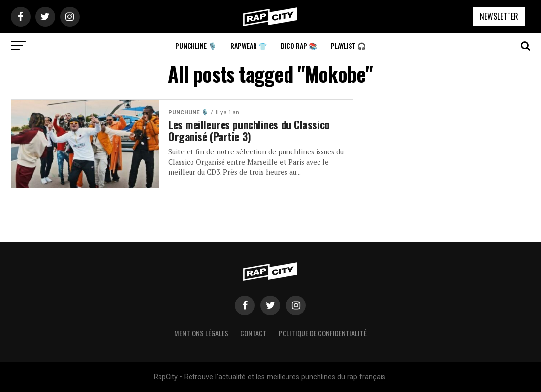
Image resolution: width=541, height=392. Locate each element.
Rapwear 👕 (249, 45)
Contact (254, 333)
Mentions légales (201, 333)
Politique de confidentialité (323, 333)
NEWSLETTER (499, 16)
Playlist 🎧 (348, 45)
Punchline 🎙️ (196, 45)
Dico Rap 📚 (299, 45)
